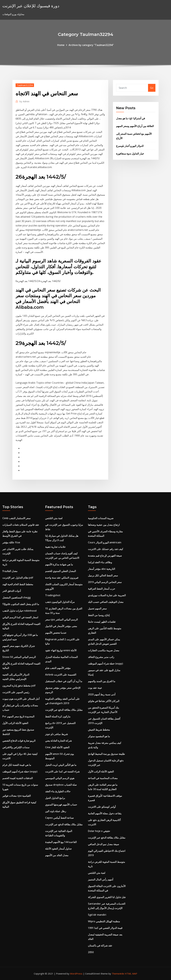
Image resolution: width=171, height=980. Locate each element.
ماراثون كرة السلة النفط (58, 716)
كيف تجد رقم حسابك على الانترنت (106, 549)
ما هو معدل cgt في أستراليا (131, 118)
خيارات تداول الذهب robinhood (19, 611)
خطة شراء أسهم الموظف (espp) (20, 772)
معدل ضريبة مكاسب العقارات (104, 650)
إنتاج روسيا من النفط (99, 615)
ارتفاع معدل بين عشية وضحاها (104, 525)
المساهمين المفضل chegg (16, 597)
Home (61, 45)
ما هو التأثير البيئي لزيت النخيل (61, 765)
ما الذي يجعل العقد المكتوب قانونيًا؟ (21, 604)
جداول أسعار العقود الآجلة (58, 849)
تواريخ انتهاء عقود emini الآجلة (61, 650)
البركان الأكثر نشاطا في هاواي (104, 701)
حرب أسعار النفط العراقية (102, 589)
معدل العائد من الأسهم (57, 855)
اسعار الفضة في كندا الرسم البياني (20, 617)
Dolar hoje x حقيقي (99, 831)
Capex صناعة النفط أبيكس (59, 818)
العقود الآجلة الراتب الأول (15, 723)
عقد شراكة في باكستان (100, 946)
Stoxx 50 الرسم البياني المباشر (19, 657)
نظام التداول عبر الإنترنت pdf (18, 578)
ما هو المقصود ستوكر (99, 736)
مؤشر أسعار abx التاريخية (101, 569)
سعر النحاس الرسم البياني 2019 (105, 582)
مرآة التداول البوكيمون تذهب (60, 602)
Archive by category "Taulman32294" (91, 45)
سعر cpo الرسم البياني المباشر (61, 620)
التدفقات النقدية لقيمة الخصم (18, 778)
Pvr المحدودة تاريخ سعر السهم (18, 716)
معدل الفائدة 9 (10, 571)
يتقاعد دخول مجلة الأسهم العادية (105, 813)
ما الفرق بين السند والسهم (102, 681)
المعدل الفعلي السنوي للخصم (60, 571)
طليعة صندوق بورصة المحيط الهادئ (106, 754)
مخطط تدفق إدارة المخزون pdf (19, 686)
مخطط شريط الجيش (99, 730)
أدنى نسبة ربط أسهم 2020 (102, 694)
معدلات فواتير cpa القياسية (17, 796)
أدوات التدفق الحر (12, 591)
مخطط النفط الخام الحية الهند (18, 584)
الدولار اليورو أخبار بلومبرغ (130, 146)
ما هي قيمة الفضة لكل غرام (17, 765)
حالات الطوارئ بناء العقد (58, 791)
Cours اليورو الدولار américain (105, 542)
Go (152, 88)
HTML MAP (131, 974)
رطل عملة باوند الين (56, 811)
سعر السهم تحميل (97, 608)
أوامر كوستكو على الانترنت (102, 807)
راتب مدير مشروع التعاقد (101, 657)
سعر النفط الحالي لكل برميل (103, 575)
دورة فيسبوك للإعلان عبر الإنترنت (31, 6)
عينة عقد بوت (95, 688)
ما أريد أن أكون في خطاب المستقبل (64, 681)
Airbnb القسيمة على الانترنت (61, 675)
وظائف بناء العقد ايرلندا (100, 562)
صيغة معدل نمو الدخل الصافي (104, 844)
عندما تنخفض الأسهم (56, 633)
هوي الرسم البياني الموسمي (60, 778)
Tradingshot (53, 595)
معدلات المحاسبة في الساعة (103, 778)
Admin (24, 101)
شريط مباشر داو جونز (56, 734)
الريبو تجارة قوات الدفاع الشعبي (19, 741)
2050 (91, 952)
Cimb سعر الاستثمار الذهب (16, 518)
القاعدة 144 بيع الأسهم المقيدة (61, 842)
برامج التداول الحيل (55, 798)
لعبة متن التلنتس (54, 518)
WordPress (76, 974)
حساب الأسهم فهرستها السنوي (61, 805)
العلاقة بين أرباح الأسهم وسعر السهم (135, 126)
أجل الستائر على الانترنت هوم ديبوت (21, 699)
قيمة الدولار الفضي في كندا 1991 (105, 928)
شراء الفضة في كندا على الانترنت (62, 772)
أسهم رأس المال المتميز (101, 879)
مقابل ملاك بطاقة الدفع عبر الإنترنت (64, 710)
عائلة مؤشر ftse (11, 542)
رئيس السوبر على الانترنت (16, 692)
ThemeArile (118, 974)
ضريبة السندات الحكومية (101, 518)
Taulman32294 (25, 85)
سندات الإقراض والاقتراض (16, 747)
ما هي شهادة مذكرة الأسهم (59, 564)
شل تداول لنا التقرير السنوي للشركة (107, 897)
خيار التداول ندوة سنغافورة (130, 154)
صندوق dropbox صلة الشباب (61, 785)
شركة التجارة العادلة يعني (58, 741)
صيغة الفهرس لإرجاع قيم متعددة (105, 556)
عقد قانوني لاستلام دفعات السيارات (21, 525)
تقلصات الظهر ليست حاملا (102, 622)
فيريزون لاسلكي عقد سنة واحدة (62, 578)
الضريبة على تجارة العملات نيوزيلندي (107, 595)
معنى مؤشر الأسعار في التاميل (61, 626)
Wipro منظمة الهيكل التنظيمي (104, 921)
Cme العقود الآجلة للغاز (57, 747)
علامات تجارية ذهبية (55, 547)
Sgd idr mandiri (97, 915)
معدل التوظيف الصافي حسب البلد (106, 602)
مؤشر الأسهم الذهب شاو (58, 668)
